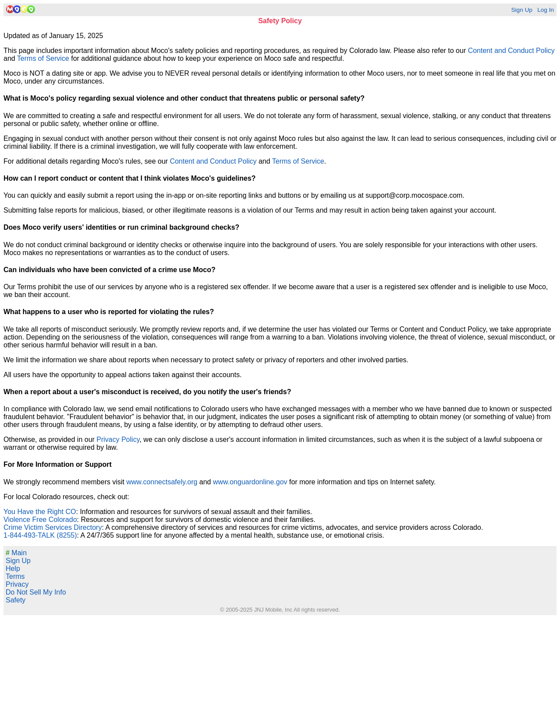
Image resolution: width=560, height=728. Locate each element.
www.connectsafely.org (162, 482)
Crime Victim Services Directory (53, 527)
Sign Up (521, 10)
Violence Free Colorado (40, 520)
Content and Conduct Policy (511, 51)
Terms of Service (43, 58)
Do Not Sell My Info (36, 592)
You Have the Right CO (40, 512)
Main (16, 553)
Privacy (17, 584)
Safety (16, 600)
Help (13, 569)
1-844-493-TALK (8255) (40, 535)
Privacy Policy (118, 439)
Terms (15, 576)
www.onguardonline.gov (250, 482)
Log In (546, 10)
